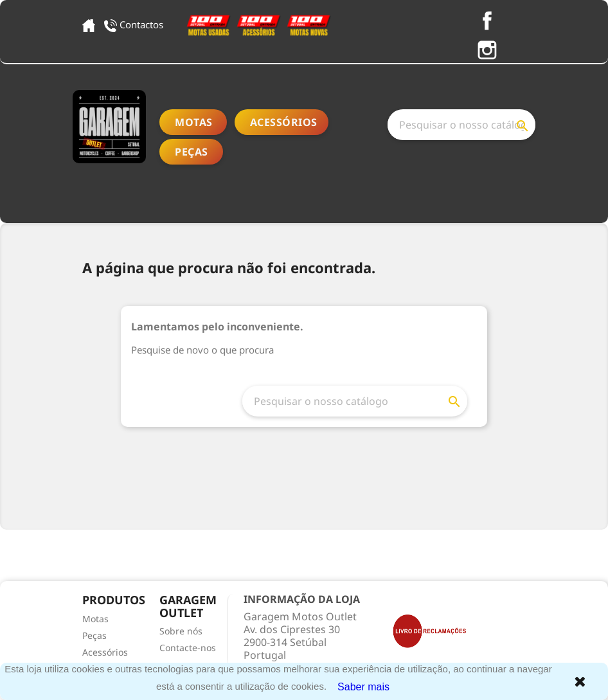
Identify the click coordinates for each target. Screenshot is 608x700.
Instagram (487, 50)
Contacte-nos (188, 648)
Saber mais (363, 687)
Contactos (135, 24)
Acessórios (284, 122)
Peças (192, 152)
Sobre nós (181, 631)
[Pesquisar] (461, 125)
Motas (194, 122)
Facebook (487, 21)
